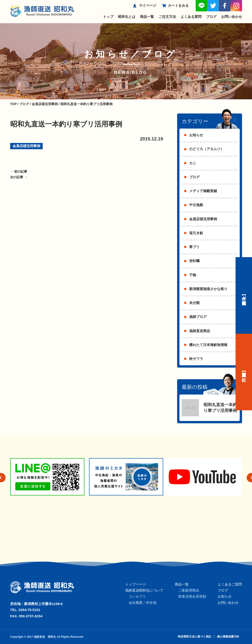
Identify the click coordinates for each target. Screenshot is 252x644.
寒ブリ (194, 247)
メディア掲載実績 (203, 191)
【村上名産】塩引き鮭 (244, 372)
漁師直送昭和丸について (144, 590)
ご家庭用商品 (189, 590)
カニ (193, 163)
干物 (193, 275)
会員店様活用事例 (26, 146)
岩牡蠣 (194, 261)
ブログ (211, 17)
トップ (108, 17)
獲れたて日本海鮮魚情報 (208, 345)
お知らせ (196, 135)
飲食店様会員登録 (192, 596)
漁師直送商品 (200, 331)
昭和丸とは (127, 17)
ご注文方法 (167, 17)
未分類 (194, 303)
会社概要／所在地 (143, 603)
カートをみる (178, 5)
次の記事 (19, 177)
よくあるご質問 (230, 584)
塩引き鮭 (196, 233)
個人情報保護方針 (228, 637)
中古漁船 (196, 205)
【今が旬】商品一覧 (244, 295)
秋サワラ (196, 359)
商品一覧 (147, 17)
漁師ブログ (198, 317)
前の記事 (19, 172)
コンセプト (137, 596)
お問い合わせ (232, 17)
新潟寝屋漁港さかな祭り (208, 289)
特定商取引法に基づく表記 (195, 637)
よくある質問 (191, 17)
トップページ (136, 584)
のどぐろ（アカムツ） (207, 149)
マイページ (148, 5)
